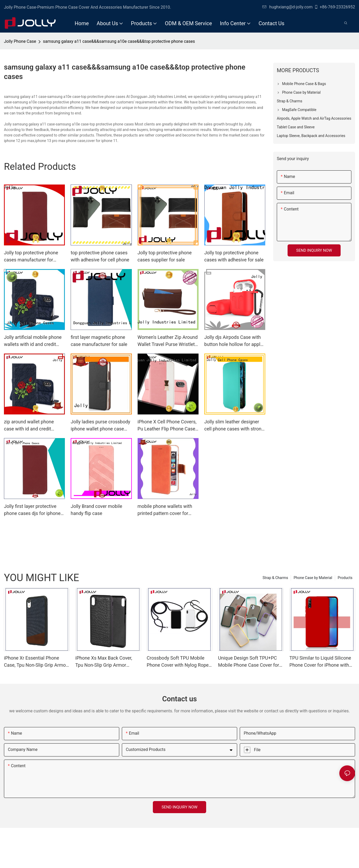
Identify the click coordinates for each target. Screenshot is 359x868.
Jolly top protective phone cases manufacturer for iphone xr (31, 257)
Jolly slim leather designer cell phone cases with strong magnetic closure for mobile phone (234, 426)
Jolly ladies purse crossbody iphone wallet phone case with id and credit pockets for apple (101, 426)
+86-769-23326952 (335, 7)
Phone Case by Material (313, 578)
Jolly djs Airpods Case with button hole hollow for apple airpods (234, 341)
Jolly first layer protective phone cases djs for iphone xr (32, 510)
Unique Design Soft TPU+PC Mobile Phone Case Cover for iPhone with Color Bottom (248, 662)
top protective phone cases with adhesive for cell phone (100, 256)
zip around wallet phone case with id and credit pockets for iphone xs (29, 426)
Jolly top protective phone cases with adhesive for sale (234, 256)
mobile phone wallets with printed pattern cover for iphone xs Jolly (165, 510)
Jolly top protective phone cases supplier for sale (165, 256)
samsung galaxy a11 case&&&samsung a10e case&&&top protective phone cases (119, 41)
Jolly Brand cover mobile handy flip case (96, 510)
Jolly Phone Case (20, 41)
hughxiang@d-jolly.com (287, 7)
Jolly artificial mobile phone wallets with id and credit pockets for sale (33, 341)
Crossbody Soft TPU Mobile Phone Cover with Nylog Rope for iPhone (178, 662)
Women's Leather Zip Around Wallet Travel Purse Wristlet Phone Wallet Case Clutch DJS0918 (168, 341)
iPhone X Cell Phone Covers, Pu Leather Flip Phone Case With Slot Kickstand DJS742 (167, 426)
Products (345, 578)
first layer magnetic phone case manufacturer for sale (99, 341)
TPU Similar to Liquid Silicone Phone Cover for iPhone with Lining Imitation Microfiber (320, 662)
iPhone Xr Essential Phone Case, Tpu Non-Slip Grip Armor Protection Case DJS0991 (36, 662)
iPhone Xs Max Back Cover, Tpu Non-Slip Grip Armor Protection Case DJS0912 (104, 662)
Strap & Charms (275, 578)
